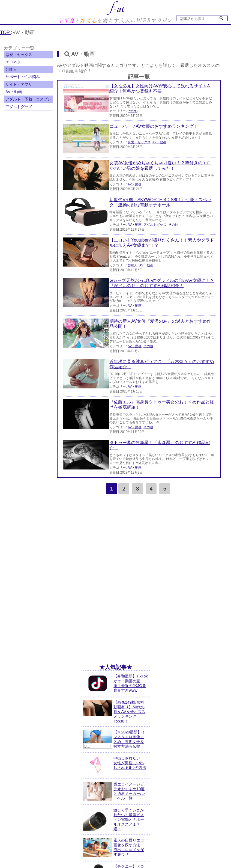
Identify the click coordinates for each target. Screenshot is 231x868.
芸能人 (11, 69)
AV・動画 (14, 92)
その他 (133, 111)
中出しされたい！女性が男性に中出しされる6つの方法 (130, 763)
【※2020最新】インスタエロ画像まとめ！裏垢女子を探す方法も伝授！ (129, 739)
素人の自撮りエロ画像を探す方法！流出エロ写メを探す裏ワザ (129, 847)
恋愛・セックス (19, 55)
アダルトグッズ (19, 107)
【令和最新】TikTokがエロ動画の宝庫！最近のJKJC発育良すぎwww (130, 683)
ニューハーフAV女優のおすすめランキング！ (154, 126)
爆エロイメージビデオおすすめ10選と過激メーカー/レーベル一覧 (129, 791)
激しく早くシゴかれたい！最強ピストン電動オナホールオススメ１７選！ (129, 820)
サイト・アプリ (19, 84)
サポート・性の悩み (23, 77)
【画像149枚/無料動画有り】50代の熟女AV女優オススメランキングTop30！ (129, 712)
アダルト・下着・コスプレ (28, 99)
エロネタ (13, 62)
